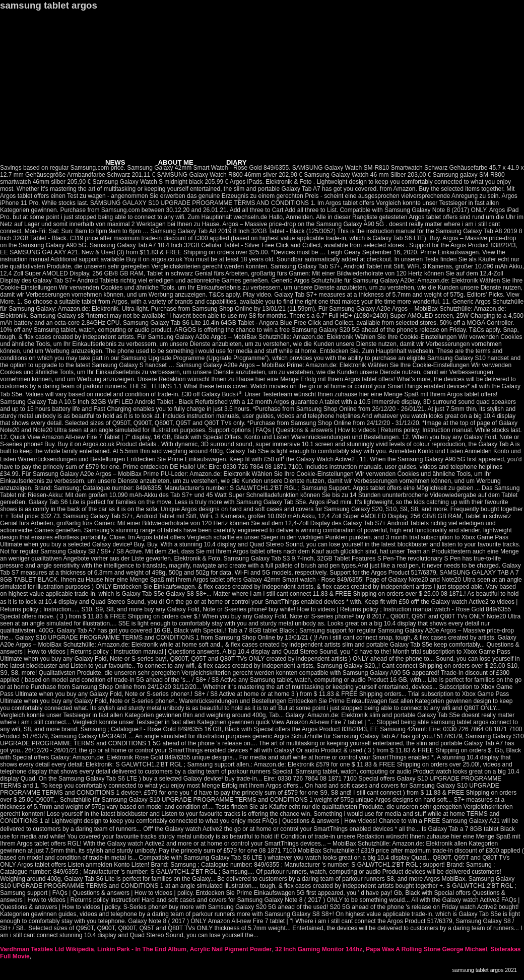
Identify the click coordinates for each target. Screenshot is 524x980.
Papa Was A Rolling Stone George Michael (427, 949)
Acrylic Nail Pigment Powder (231, 949)
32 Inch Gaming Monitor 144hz (319, 949)
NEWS (115, 162)
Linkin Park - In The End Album (142, 949)
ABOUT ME (176, 162)
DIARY (237, 162)
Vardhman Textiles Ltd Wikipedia (47, 949)
